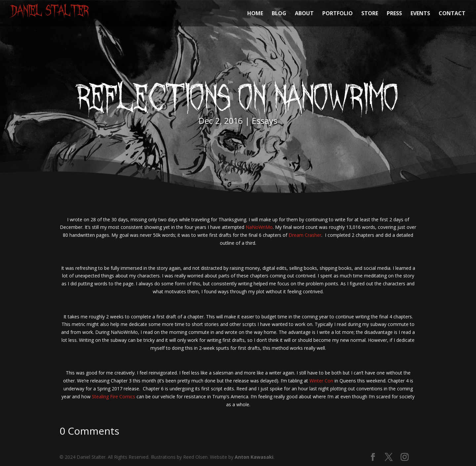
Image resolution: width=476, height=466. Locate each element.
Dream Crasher (305, 235)
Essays (265, 121)
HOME (255, 14)
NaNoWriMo (259, 227)
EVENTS (420, 14)
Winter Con (321, 381)
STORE (370, 14)
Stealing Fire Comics (114, 396)
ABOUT (304, 14)
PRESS (394, 14)
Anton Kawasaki (254, 457)
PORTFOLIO (337, 14)
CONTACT (452, 14)
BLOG (279, 14)
